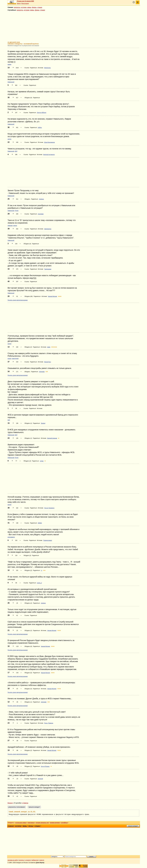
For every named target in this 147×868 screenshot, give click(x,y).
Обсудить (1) (28, 423)
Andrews (41, 199)
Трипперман (48, 269)
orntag (42, 461)
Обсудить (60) (29, 296)
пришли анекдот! (133, 826)
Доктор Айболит (42, 113)
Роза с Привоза (49, 723)
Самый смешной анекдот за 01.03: (22, 812)
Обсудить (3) (27, 555)
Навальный (11, 82)
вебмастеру (35, 860)
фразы (34, 7)
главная (11, 826)
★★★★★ (54, 347)
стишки (40, 7)
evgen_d (39, 583)
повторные (31, 823)
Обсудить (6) (27, 244)
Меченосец (47, 68)
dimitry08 (40, 779)
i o (42, 570)
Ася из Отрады (45, 766)
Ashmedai (42, 372)
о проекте (28, 860)
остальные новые (21, 823)
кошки (9, 359)
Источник (41, 68)
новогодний (15, 359)
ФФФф (40, 523)
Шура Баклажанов (49, 142)
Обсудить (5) (28, 673)
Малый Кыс (48, 362)
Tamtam (43, 423)
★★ (47, 372)
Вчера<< (11, 803)
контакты (21, 860)
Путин (17, 211)
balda (49, 347)
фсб (16, 151)
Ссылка (27, 68)
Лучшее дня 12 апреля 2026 (25, 1)
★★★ (60, 296)
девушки (10, 226)
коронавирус (11, 537)
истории (24, 7)
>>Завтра (25, 803)
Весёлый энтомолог (49, 155)
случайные (64, 823)
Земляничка (48, 229)
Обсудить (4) (28, 603)
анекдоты (17, 7)
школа (9, 139)
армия (9, 64)
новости (42, 860)
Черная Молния (52, 296)
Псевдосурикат (48, 540)
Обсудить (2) (28, 347)
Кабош (40, 128)
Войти (19, 4)
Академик (41, 214)
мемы (29, 7)
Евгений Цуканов (52, 438)
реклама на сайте (13, 860)
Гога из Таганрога (49, 508)
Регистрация (25, 4)
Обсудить (27, 199)
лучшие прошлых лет (42, 823)
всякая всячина (55, 823)
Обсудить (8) (28, 98)
